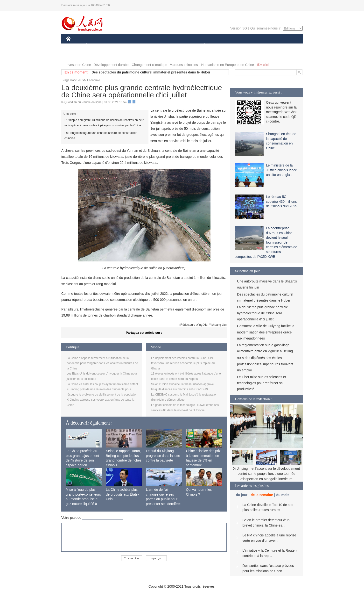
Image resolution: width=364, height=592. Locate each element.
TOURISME (263, 46)
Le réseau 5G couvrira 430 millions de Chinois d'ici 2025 (282, 201)
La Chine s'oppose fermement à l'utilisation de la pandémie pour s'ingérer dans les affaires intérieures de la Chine (102, 363)
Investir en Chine (78, 65)
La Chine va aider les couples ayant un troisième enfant (102, 384)
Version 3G (239, 28)
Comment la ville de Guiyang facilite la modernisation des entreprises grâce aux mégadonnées (266, 332)
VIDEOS (95, 55)
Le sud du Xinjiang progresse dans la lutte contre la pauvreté (163, 456)
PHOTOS (76, 55)
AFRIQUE (138, 46)
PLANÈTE (223, 46)
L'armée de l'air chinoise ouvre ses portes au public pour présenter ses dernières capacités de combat (164, 499)
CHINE (74, 46)
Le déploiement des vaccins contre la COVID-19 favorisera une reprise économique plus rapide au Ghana (183, 363)
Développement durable (111, 65)
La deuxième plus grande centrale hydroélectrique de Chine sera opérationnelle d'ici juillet (262, 313)
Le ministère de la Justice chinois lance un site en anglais (281, 170)
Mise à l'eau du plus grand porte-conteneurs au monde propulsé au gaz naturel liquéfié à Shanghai (84, 499)
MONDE (117, 46)
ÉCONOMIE (95, 46)
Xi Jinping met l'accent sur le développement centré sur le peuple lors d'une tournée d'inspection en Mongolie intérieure (267, 474)
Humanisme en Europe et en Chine (227, 65)
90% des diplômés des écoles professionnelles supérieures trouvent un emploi (265, 364)
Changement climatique (150, 65)
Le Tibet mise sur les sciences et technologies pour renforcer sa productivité (261, 383)
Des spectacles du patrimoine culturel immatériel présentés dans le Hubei (151, 72)
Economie (94, 80)
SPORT (243, 46)
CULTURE (181, 46)
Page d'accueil (72, 80)
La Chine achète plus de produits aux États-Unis (122, 494)
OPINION (286, 46)
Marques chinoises (184, 65)
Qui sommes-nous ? (265, 28)
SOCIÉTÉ (202, 46)
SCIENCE (159, 46)
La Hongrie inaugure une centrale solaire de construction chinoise (101, 136)
